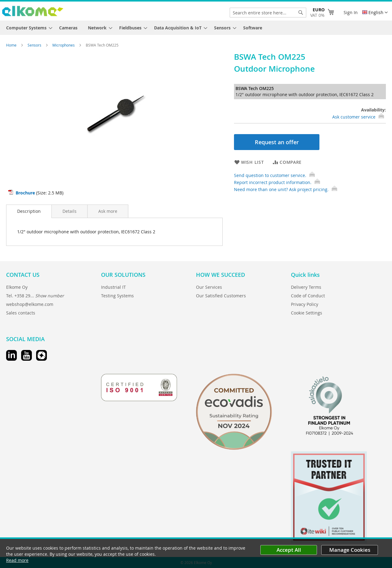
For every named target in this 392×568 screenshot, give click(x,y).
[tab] (29, 211)
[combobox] (268, 13)
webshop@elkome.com (30, 304)
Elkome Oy (17, 287)
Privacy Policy (305, 304)
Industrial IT (113, 287)
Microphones (64, 45)
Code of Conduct (308, 296)
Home (12, 45)
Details (70, 211)
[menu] (196, 28)
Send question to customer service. (274, 175)
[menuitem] (27, 28)
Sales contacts (21, 313)
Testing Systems (117, 296)
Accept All (289, 550)
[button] (375, 13)
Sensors (35, 45)
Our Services (209, 287)
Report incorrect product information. (277, 182)
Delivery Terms (306, 287)
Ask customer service (354, 117)
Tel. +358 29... (35, 296)
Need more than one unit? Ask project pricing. (286, 189)
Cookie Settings (307, 313)
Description (29, 211)
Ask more (108, 211)
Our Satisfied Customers (221, 296)
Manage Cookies (350, 550)
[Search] (301, 13)
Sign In (351, 12)
